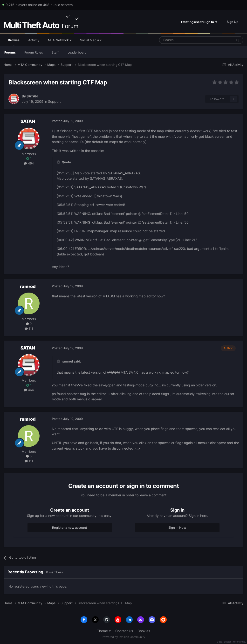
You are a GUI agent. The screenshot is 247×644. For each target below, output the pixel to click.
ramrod (28, 286)
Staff (55, 52)
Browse (14, 42)
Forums (10, 52)
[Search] (184, 40)
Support (54, 101)
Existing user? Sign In (199, 22)
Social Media (91, 40)
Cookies (144, 631)
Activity (34, 40)
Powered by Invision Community (123, 637)
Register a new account (70, 528)
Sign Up (233, 22)
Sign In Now (177, 528)
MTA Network (60, 40)
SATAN (32, 96)
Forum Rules (34, 52)
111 (29, 329)
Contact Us (124, 631)
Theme (104, 631)
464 (29, 163)
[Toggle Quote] (59, 162)
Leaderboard (77, 52)
